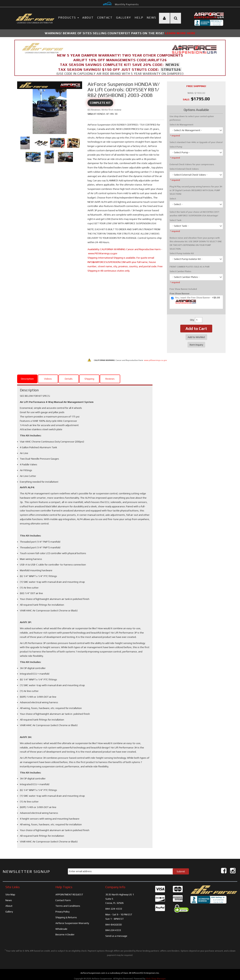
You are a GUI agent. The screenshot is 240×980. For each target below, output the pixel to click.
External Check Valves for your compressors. (192, 164)
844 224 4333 (113, 928)
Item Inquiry (196, 345)
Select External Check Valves (184, 169)
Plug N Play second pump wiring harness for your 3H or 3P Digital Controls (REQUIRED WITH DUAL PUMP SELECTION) (196, 190)
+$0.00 (195, 300)
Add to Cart (196, 328)
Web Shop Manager (156, 976)
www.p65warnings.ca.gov (155, 358)
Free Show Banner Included (183, 289)
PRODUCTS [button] (68, 18)
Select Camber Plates (180, 271)
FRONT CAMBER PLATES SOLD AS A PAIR (190, 267)
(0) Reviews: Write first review (104, 110)
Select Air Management (181, 125)
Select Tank (175, 220)
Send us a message (116, 934)
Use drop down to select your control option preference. (192, 118)
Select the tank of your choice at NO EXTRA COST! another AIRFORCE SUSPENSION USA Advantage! (194, 214)
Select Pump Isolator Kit (182, 253)
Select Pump (176, 147)
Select (173, 199)
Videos (48, 376)
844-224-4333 (114, 906)
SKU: (90, 114)
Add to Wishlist (196, 337)
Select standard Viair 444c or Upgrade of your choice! (196, 142)
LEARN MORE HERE (180, 33)
